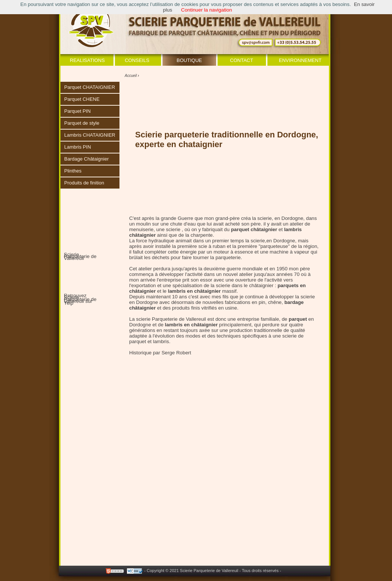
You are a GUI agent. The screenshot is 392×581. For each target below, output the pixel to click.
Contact (242, 60)
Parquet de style (82, 123)
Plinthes (73, 171)
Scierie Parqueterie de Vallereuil (80, 256)
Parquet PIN (77, 111)
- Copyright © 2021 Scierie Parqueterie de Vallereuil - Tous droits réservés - (213, 571)
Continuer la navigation (206, 10)
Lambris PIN (78, 147)
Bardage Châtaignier (86, 159)
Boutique (189, 60)
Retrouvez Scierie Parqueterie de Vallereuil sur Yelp (80, 299)
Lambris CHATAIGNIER (90, 135)
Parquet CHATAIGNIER (90, 87)
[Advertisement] (212, 535)
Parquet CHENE (82, 99)
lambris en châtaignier (191, 325)
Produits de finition (84, 183)
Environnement (300, 60)
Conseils (137, 60)
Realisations (87, 60)
